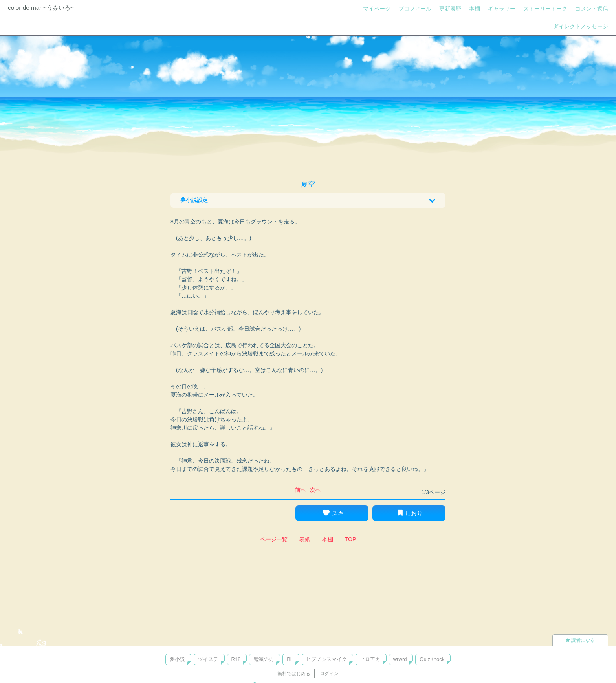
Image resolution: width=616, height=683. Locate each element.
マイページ (377, 9)
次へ (315, 490)
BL (290, 659)
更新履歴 (450, 9)
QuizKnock (432, 659)
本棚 (475, 9)
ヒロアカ (370, 659)
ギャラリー (502, 9)
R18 (236, 659)
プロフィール (415, 9)
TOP (351, 539)
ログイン (329, 674)
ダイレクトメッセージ (581, 26)
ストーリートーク (545, 9)
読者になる (580, 640)
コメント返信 (592, 9)
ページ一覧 (274, 539)
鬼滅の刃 (264, 659)
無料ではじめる (294, 674)
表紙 (305, 539)
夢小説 (177, 659)
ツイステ (208, 659)
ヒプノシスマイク (326, 659)
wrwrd (400, 659)
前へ (301, 490)
